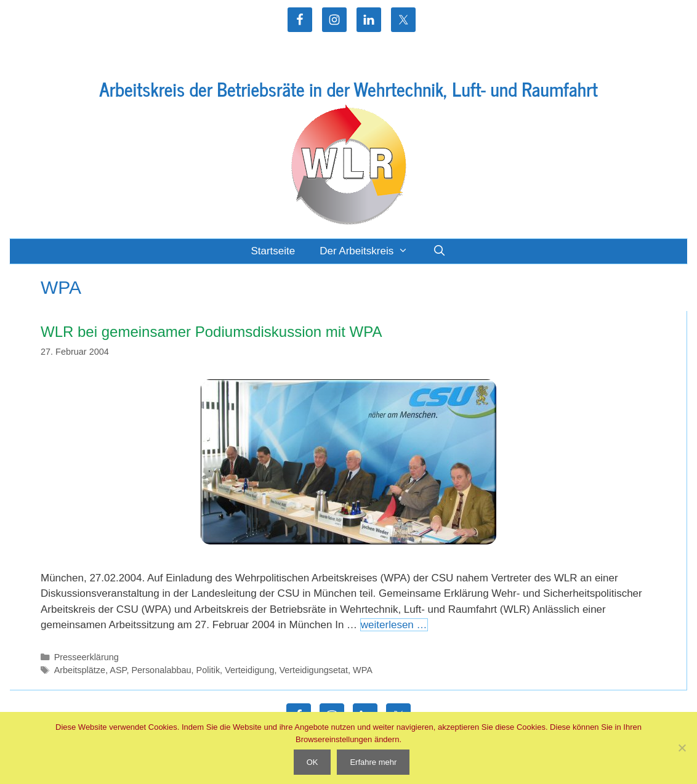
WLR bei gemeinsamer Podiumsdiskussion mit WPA (211, 332)
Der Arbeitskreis (370, 251)
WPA (363, 670)
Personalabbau (161, 670)
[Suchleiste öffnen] (440, 251)
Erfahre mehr (373, 762)
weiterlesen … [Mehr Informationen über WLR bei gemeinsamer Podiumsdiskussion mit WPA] (394, 625)
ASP (118, 670)
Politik (208, 670)
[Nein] (682, 748)
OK (312, 762)
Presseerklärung (87, 657)
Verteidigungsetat (313, 670)
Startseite (273, 251)
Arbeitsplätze (80, 670)
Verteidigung (249, 670)
